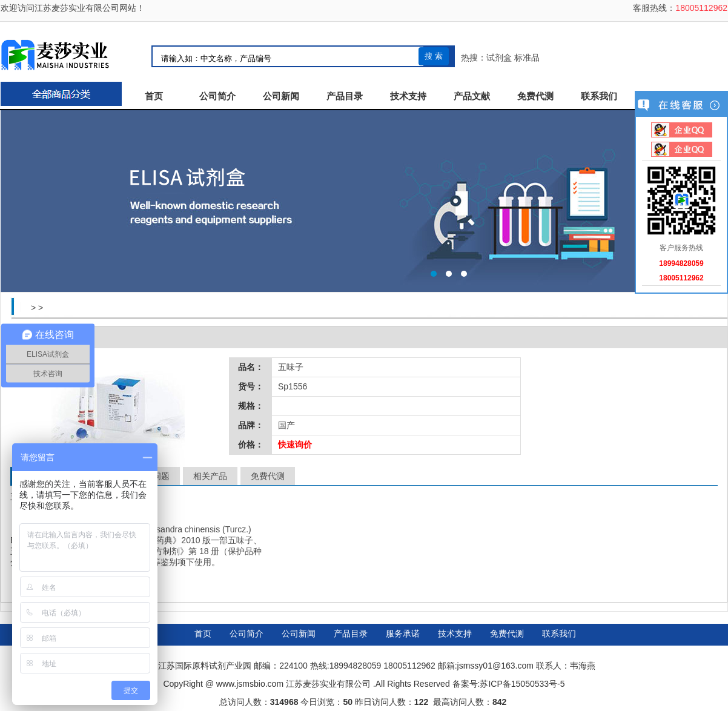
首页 (154, 96)
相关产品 (210, 476)
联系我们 (599, 96)
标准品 (527, 58)
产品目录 (345, 96)
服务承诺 (403, 633)
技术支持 (408, 96)
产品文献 (472, 96)
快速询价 (295, 445)
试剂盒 (499, 58)
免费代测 (535, 96)
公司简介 (217, 96)
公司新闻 (281, 96)
